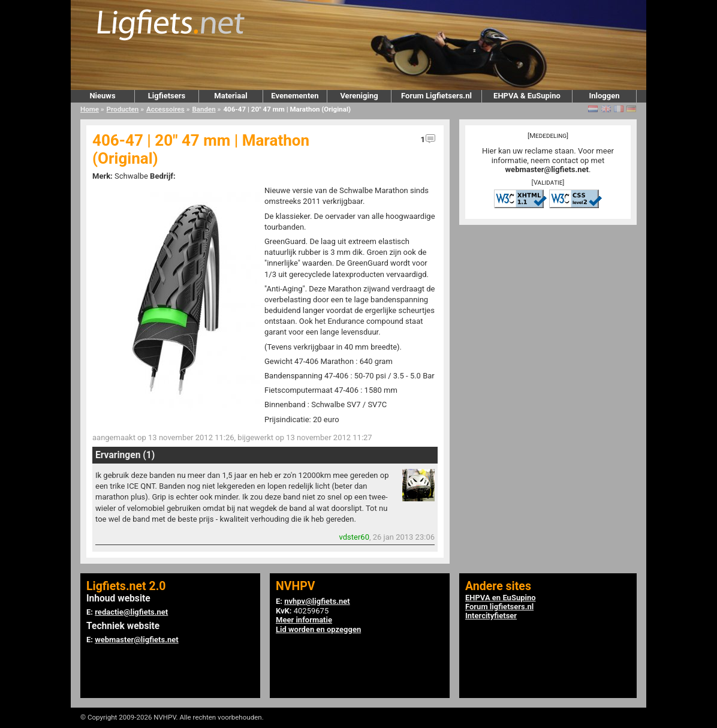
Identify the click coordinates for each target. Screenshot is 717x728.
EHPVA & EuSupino (527, 96)
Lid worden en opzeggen (318, 629)
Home (90, 109)
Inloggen (604, 96)
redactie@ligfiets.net (131, 612)
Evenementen (295, 96)
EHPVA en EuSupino (501, 598)
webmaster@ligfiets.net (547, 169)
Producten (123, 109)
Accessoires (165, 109)
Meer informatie (304, 620)
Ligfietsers (167, 96)
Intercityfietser (491, 616)
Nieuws (102, 96)
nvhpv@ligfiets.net (317, 601)
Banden (204, 109)
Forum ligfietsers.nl (499, 607)
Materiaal (231, 96)
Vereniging (359, 96)
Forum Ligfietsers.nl (436, 96)
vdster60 (354, 537)
